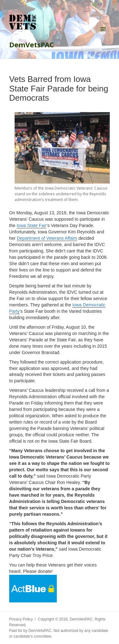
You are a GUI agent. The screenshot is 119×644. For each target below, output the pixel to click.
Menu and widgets (103, 29)
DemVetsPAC (32, 44)
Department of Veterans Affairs (47, 238)
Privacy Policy (21, 619)
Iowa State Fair (31, 225)
